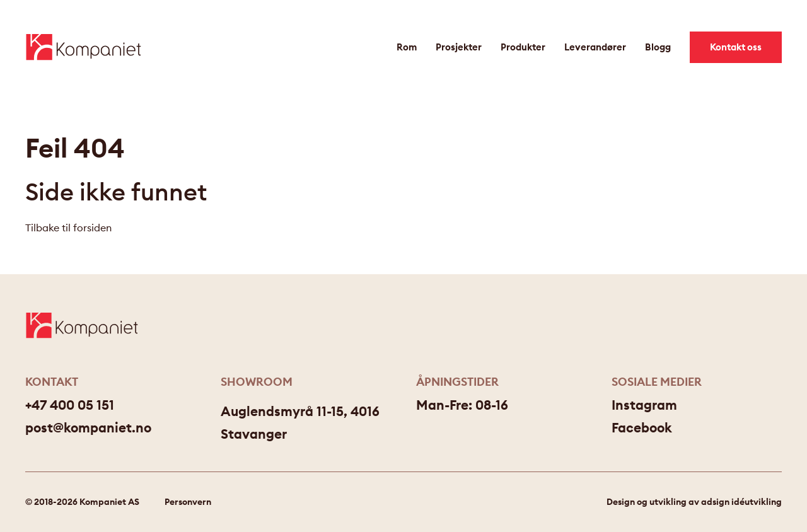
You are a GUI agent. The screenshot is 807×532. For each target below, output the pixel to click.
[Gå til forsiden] (84, 47)
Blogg (658, 47)
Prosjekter (459, 47)
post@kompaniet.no (88, 428)
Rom (407, 47)
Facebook (642, 428)
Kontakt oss (736, 47)
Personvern (188, 502)
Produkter (523, 47)
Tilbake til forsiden (68, 228)
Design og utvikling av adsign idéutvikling (694, 502)
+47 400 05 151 (70, 405)
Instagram (644, 405)
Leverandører (595, 47)
